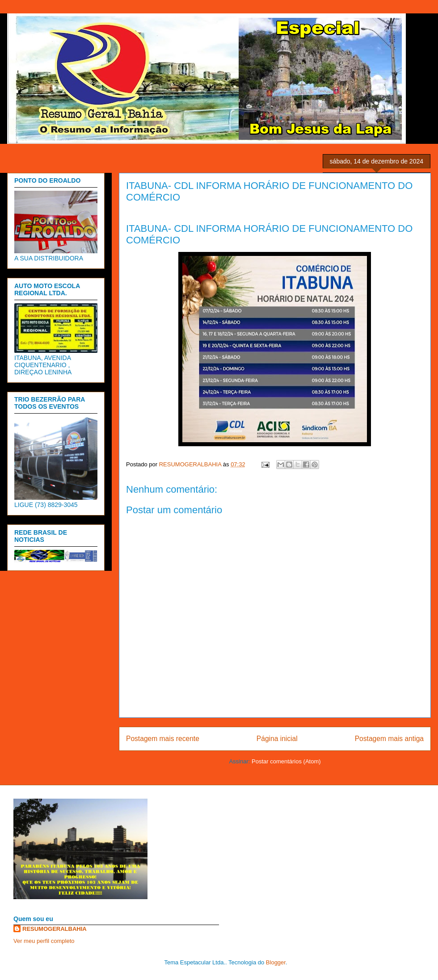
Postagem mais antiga (389, 739)
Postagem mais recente (163, 739)
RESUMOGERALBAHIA (55, 929)
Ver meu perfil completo (44, 941)
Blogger (276, 962)
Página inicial (277, 739)
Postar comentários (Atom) (286, 761)
